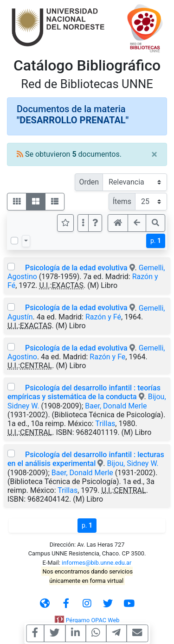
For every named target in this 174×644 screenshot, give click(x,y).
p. (156, 241)
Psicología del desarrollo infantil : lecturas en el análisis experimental (86, 459)
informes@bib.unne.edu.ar (97, 563)
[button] (95, 223)
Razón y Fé (103, 317)
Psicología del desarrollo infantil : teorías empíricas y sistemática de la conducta (84, 392)
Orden (89, 182)
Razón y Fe (107, 357)
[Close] (154, 154)
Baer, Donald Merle (116, 406)
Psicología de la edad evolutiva (76, 268)
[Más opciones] (83, 223)
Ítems (122, 201)
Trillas (105, 424)
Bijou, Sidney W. (132, 463)
